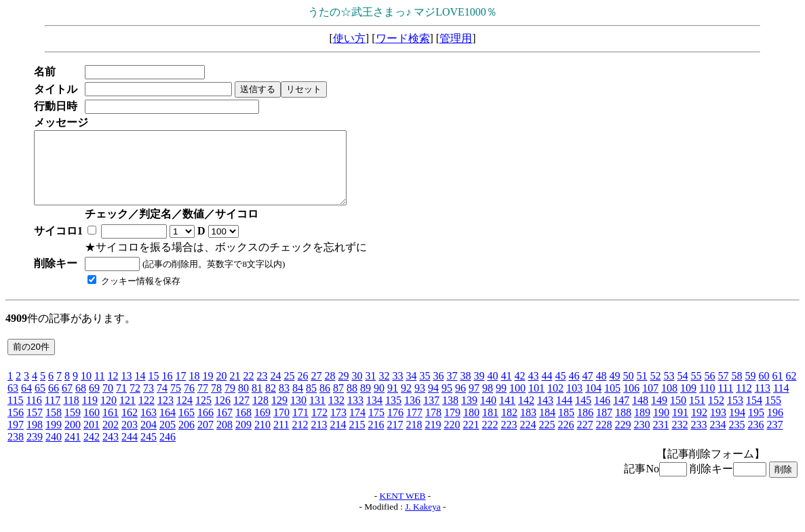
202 (111, 439)
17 (180, 390)
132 (336, 414)
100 (517, 402)
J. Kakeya (423, 521)
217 (395, 439)
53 (669, 390)
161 (111, 427)
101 (536, 402)
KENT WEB (403, 510)
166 (205, 427)
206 (186, 439)
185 (566, 427)
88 (352, 402)
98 (488, 402)
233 (699, 439)
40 (492, 390)
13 (126, 390)
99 (501, 402)
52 (655, 390)
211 (281, 439)
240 (54, 451)
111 (725, 402)
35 (425, 390)
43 (533, 390)
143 (545, 414)
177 (414, 427)
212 (300, 439)
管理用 (456, 38)
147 (621, 414)
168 (243, 427)
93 (420, 402)
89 (366, 402)
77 (203, 402)
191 (680, 427)
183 (528, 427)
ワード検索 (403, 38)
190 (661, 427)
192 (699, 427)
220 (452, 439)
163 (149, 427)
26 (302, 390)
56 (709, 390)
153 (735, 414)
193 (718, 427)
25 (289, 390)
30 (357, 390)
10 (86, 390)
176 (395, 427)
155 (773, 414)
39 (479, 390)
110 (707, 402)
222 (490, 439)
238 (16, 451)
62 (791, 390)
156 (16, 427)
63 (13, 402)
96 (460, 402)
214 (338, 439)
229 (623, 439)
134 (374, 414)
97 (474, 402)
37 (452, 390)
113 (763, 402)
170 (281, 427)
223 (509, 439)
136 (412, 414)
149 (659, 414)
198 (35, 439)
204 (149, 439)
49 (614, 390)
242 (92, 451)
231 (661, 439)
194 (737, 427)
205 (168, 439)
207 (205, 439)
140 (488, 414)
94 (433, 402)
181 (490, 427)
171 (300, 427)
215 (357, 439)
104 (593, 402)
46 (574, 390)
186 (585, 427)
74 (162, 402)
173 (338, 427)
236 (755, 439)
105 (612, 402)
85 (311, 402)
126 (222, 414)
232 (680, 439)
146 (602, 414)
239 (35, 451)
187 (604, 427)
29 (343, 390)
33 (397, 390)
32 (384, 390)
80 (243, 402)
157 (35, 427)
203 (130, 439)
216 (376, 439)
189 (642, 427)
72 (135, 402)
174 (357, 427)
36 (438, 390)
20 (221, 390)
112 (744, 402)
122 (146, 414)
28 (330, 390)
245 (149, 451)
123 (165, 414)
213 (319, 439)
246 (168, 451)
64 (26, 402)
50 (628, 390)
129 (279, 414)
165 (186, 427)
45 (560, 390)
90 (379, 402)
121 (127, 414)
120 (109, 414)
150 (678, 414)
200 (73, 439)
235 (737, 439)
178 (433, 427)
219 (433, 439)
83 (284, 402)
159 (73, 427)
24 (275, 390)
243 (111, 451)
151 (697, 414)
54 (682, 390)
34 (411, 390)
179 (452, 427)
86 (325, 402)
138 (450, 414)
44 (547, 390)
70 (108, 402)
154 (754, 414)
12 (113, 390)
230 (642, 439)
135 (393, 414)
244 (130, 451)
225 (547, 439)
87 (338, 402)
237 (774, 439)
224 (528, 439)
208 (224, 439)
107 (650, 402)
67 (67, 402)
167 (224, 427)
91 (393, 402)
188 (623, 427)
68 (81, 402)
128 (260, 414)
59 (750, 390)
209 (243, 439)
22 (248, 390)
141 (507, 414)
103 (574, 402)
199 (54, 439)
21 (235, 390)
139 (469, 414)
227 (585, 439)
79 (230, 402)
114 (781, 402)
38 (465, 390)
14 (140, 390)
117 (53, 414)
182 (509, 427)
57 (723, 390)
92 (406, 402)
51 (642, 390)
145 (583, 414)
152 (716, 414)
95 (447, 402)
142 (526, 414)
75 (176, 402)
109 (688, 402)
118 (71, 414)
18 (194, 390)
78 (216, 402)
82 (271, 402)
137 (431, 414)
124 (184, 414)
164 (168, 427)
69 (94, 402)
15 (153, 390)
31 (370, 390)
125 (203, 414)
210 (262, 439)
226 (566, 439)
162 (130, 427)
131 (317, 414)
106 (631, 402)
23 (262, 390)
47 (587, 390)
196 (775, 427)
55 (696, 390)
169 (262, 427)
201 (92, 439)
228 (604, 439)
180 (471, 427)
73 (149, 402)
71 (121, 402)
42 (519, 390)
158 (54, 427)
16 (167, 390)
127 (241, 414)
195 (756, 427)
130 (298, 414)
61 (777, 390)
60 (764, 390)
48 (601, 390)
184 (547, 427)
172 (319, 427)
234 (718, 439)
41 (506, 390)
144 (564, 414)
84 (298, 402)
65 (40, 402)
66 (54, 402)
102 (555, 402)
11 (99, 390)
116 (34, 414)
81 (257, 402)
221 (471, 439)
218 (414, 439)
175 (376, 427)
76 (189, 402)
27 (316, 390)
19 (208, 390)
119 (90, 414)
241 (73, 451)
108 (669, 402)
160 (92, 427)
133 (355, 414)
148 (640, 414)
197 (16, 439)
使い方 (349, 38)
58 (737, 390)
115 (15, 414)
